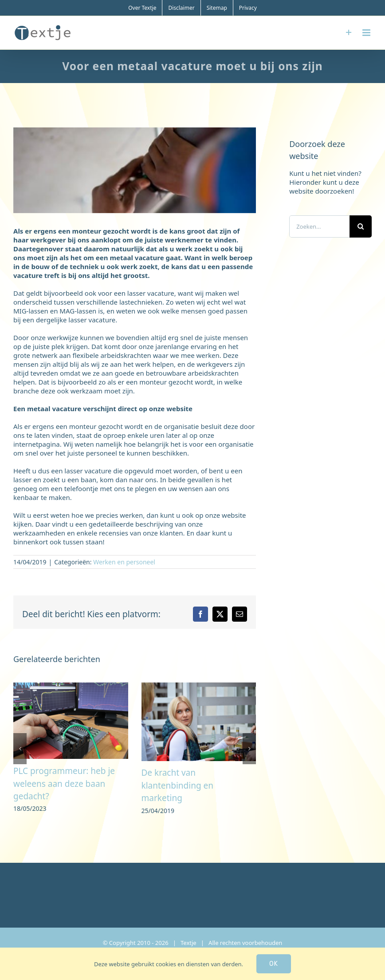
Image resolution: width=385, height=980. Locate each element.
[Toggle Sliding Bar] (349, 33)
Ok (274, 964)
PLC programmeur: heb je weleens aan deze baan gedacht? (64, 784)
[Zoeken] (361, 226)
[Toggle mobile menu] (367, 33)
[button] (20, 749)
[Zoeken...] (319, 226)
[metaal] (135, 170)
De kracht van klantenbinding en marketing (178, 785)
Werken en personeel (124, 562)
